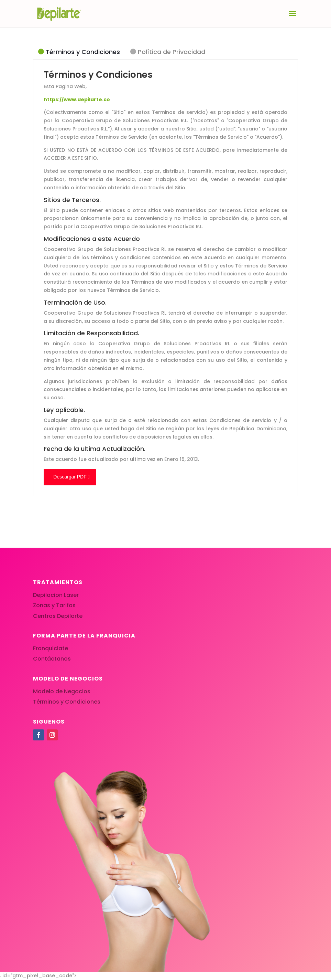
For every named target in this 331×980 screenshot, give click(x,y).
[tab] (79, 52)
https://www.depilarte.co (77, 99)
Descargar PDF (70, 477)
